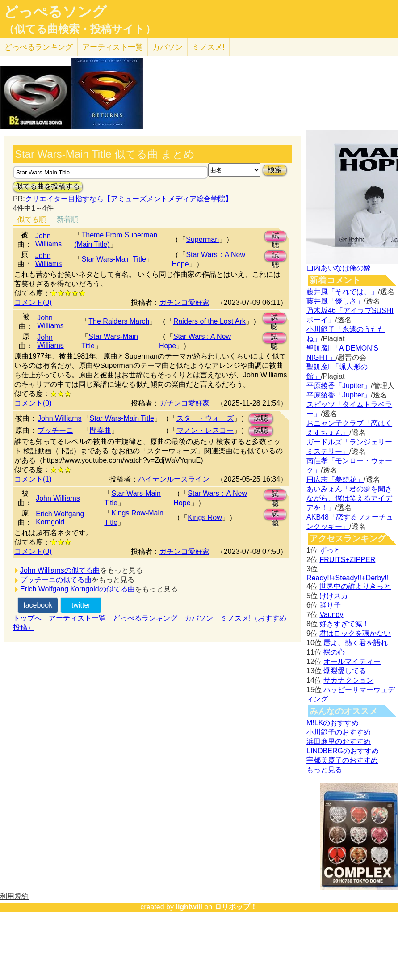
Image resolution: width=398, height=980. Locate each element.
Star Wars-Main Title (113, 259)
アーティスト (113, 47)
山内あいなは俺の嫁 (339, 268)
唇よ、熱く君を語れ (356, 643)
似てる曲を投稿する (48, 186)
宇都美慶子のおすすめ (342, 760)
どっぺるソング (55, 12)
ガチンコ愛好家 (184, 302)
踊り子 (330, 605)
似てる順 (32, 219)
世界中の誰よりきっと (355, 586)
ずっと (330, 550)
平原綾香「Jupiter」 (339, 386)
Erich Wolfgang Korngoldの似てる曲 (78, 589)
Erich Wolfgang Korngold (60, 518)
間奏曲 (101, 430)
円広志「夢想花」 (335, 479)
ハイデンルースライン (174, 479)
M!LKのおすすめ (333, 723)
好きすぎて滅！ (344, 624)
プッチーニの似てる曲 (56, 580)
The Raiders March (119, 321)
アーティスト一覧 (77, 618)
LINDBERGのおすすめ (343, 751)
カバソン (168, 47)
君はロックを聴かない (355, 633)
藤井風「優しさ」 (335, 301)
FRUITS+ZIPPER (347, 560)
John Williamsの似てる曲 (60, 570)
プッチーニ (55, 430)
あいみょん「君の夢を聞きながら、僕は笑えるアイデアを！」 (349, 498)
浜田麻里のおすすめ (339, 741)
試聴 (276, 237)
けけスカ (334, 596)
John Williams (49, 240)
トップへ (27, 618)
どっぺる (39, 47)
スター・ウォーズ (205, 418)
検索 (275, 170)
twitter (81, 605)
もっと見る (324, 770)
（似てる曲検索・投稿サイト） (80, 29)
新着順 (67, 219)
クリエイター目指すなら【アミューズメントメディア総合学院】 (129, 199)
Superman (202, 239)
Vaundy (331, 615)
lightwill (189, 907)
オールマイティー (352, 661)
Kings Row (205, 517)
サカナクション (348, 680)
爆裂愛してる (345, 671)
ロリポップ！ (236, 907)
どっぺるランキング (145, 618)
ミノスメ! (208, 47)
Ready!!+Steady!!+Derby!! (348, 578)
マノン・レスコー (205, 430)
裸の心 (334, 652)
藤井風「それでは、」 (342, 292)
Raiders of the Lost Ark (209, 321)
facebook (38, 605)
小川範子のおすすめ (339, 732)
